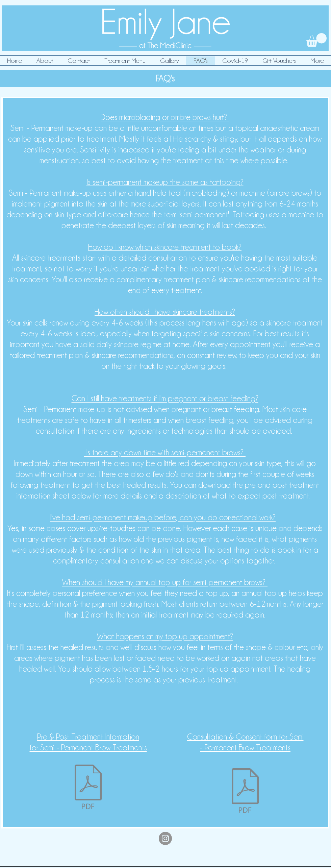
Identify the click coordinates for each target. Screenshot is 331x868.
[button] (125, 61)
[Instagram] (165, 838)
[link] (316, 40)
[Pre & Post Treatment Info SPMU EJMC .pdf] (88, 788)
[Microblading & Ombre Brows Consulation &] (245, 792)
